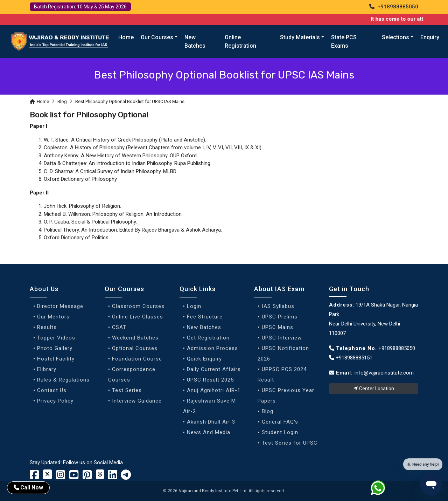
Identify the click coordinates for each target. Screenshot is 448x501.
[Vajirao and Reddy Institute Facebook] (34, 477)
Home (126, 37)
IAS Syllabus (278, 306)
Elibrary (47, 369)
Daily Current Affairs (214, 369)
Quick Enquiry (204, 359)
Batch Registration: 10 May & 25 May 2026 (80, 7)
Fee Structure (205, 317)
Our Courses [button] (157, 37)
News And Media (209, 432)
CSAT (119, 327)
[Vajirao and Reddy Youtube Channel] (74, 477)
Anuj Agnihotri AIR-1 (214, 390)
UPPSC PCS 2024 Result (282, 375)
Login (194, 306)
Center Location (374, 389)
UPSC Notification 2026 (283, 354)
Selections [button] (395, 37)
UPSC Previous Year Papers (286, 396)
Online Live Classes (138, 317)
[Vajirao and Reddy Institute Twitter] (47, 474)
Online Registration (240, 42)
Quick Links (198, 289)
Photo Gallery (55, 348)
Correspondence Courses (132, 375)
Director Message (60, 306)
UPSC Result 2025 (210, 380)
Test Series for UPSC (290, 443)
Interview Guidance (137, 401)
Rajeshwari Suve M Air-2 (209, 406)
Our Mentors (53, 317)
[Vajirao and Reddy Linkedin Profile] (113, 477)
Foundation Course (137, 359)
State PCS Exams (344, 42)
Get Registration (208, 338)
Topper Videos (56, 338)
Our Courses (124, 289)
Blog (62, 101)
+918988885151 (351, 358)
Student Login (280, 432)
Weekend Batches (135, 338)
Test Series (127, 390)
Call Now (28, 488)
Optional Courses (135, 348)
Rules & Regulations (63, 380)
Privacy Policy (55, 401)
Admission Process (212, 348)
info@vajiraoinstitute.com (384, 373)
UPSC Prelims (280, 317)
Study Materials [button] (300, 37)
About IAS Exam (279, 289)
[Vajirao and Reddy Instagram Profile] (61, 477)
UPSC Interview (282, 338)
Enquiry (430, 37)
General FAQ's (280, 422)
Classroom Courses (138, 306)
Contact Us (52, 390)
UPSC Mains (278, 327)
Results (47, 327)
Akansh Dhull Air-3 (211, 422)
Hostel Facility (56, 359)
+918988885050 (394, 7)
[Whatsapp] (382, 489)
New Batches (195, 42)
